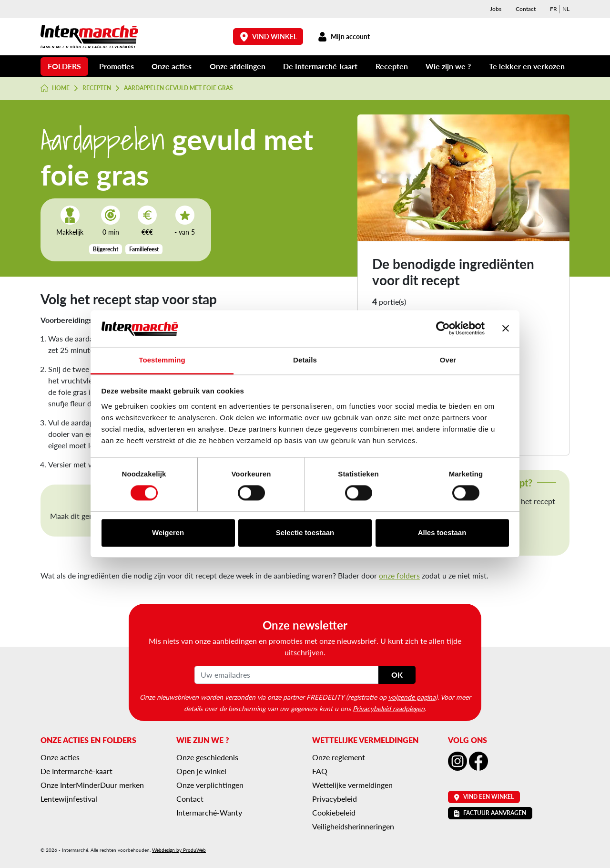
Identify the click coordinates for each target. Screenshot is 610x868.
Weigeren (168, 532)
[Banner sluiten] (506, 329)
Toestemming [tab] (162, 360)
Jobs (496, 9)
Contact (526, 9)
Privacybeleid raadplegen (389, 708)
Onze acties (172, 66)
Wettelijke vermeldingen (352, 785)
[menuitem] (554, 9)
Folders (64, 66)
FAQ (320, 771)
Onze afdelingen (238, 66)
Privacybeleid (335, 799)
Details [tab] (305, 360)
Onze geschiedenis (207, 757)
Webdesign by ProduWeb (179, 850)
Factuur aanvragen (490, 813)
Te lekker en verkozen (527, 66)
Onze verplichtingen (210, 785)
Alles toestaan (442, 532)
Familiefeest (144, 249)
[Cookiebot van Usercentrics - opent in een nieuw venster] (443, 329)
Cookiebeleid (334, 812)
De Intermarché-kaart (320, 66)
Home (55, 88)
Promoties (117, 66)
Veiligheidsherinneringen (353, 826)
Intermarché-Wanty (209, 812)
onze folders (399, 575)
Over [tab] (448, 360)
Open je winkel (201, 771)
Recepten (392, 66)
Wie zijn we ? (448, 66)
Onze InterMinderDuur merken (92, 785)
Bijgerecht (106, 249)
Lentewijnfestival (69, 799)
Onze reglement (339, 757)
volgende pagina (412, 697)
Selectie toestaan (305, 532)
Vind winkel (268, 36)
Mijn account (344, 36)
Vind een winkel (484, 797)
